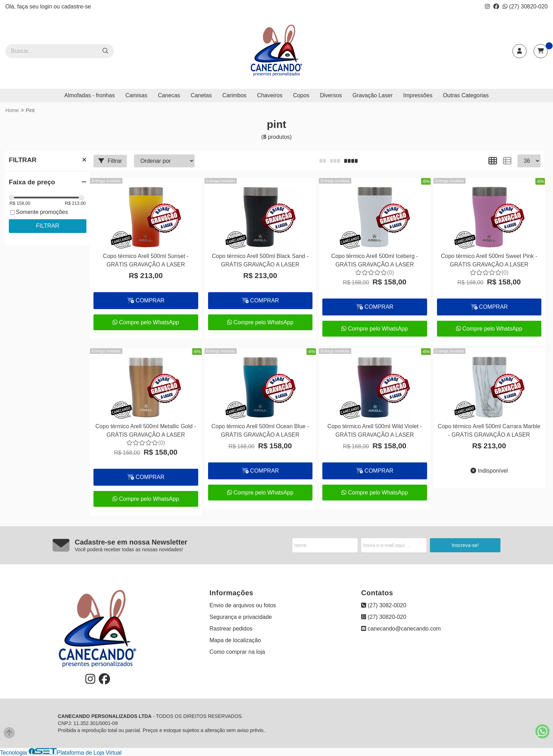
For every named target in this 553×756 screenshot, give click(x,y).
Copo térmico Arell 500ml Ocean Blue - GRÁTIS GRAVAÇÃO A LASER (260, 431)
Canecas (169, 95)
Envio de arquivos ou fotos (243, 605)
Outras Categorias (466, 95)
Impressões (418, 95)
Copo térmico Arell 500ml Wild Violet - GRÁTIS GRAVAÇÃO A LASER (375, 431)
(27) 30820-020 (525, 7)
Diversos (331, 95)
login (47, 7)
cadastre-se (76, 7)
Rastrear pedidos (231, 629)
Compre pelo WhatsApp (146, 322)
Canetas (201, 95)
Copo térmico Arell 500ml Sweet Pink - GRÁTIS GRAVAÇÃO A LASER (489, 260)
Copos (301, 95)
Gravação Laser (372, 95)
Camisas (136, 95)
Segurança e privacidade (241, 617)
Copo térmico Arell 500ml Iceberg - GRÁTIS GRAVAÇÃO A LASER (375, 260)
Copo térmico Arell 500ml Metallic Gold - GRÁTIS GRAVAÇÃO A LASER (146, 431)
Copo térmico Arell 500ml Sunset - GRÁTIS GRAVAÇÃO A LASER (146, 260)
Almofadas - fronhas (89, 95)
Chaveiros (270, 95)
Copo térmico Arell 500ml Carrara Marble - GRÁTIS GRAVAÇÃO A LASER (489, 431)
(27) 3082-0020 (384, 605)
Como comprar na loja (237, 652)
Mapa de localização (235, 640)
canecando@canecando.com (401, 629)
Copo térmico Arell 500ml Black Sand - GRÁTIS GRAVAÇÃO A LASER (260, 260)
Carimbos (234, 95)
